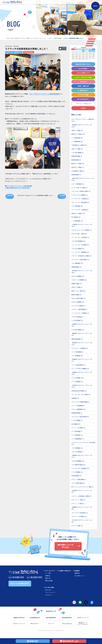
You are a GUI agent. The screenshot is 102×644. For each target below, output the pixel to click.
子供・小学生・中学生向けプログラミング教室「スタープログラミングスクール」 (27, 38)
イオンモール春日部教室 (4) (79, 309)
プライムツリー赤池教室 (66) (80, 348)
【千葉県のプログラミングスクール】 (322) (82, 225)
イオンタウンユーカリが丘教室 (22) (82, 230)
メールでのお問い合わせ (21, 583)
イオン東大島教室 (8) (77, 153)
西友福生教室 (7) (76, 175)
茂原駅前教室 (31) (77, 267)
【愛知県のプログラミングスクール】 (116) (82, 344)
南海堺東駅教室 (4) (77, 413)
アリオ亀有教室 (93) (77, 138)
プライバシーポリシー (51, 592)
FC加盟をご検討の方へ (65, 571)
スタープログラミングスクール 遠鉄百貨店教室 (44, 94)
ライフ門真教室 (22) (77, 435)
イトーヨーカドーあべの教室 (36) (81, 394)
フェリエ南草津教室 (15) (78, 365)
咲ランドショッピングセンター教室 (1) (82, 487)
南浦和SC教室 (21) (77, 284)
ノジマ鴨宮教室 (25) (77, 221)
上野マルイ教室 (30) (77, 149)
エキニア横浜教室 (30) (78, 184)
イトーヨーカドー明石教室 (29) (80, 468)
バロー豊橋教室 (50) (77, 356)
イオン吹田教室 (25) (77, 448)
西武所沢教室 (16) (77, 295)
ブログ (50, 38)
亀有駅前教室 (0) (76, 160)
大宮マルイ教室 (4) (77, 287)
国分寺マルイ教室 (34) (78, 164)
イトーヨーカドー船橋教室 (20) (80, 252)
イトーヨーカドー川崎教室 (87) (80, 199)
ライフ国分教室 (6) (77, 431)
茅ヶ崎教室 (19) (76, 217)
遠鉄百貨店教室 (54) (77, 339)
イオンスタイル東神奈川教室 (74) (81, 191)
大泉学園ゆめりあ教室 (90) (79, 145)
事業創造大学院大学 (19, 618)
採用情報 (77, 571)
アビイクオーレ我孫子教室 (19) (80, 260)
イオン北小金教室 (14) (78, 249)
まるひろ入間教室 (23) (78, 302)
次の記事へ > (62, 196)
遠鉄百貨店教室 (58, 38)
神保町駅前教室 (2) (77, 156)
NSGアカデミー (35, 624)
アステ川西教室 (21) (77, 472)
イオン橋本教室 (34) (77, 206)
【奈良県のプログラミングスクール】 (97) (82, 491)
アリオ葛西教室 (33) (77, 141)
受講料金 (48, 576)
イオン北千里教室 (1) (77, 452)
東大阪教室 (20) (76, 424)
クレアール (51, 624)
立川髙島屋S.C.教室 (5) (78, 171)
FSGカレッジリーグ (19, 624)
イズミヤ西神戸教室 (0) (78, 483)
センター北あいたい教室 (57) (80, 188)
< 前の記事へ (10, 196)
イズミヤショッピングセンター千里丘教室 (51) (83, 443)
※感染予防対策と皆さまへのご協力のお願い (18, 188)
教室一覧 (48, 578)
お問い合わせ (48, 590)
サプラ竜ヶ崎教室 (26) (78, 330)
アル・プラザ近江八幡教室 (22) (80, 369)
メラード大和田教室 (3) (78, 406)
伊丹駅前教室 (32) (77, 476)
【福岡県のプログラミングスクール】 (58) (82, 508)
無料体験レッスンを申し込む (65, 546)
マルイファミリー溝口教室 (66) (80, 202)
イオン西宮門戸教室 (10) (78, 465)
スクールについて (50, 571)
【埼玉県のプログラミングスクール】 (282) (82, 272)
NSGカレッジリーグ (83, 618)
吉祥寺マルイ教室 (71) (78, 167)
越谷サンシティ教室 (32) (78, 291)
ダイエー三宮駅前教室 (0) (79, 479)
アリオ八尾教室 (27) (77, 420)
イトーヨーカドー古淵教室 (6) (80, 210)
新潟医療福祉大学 (35, 618)
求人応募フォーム (80, 576)
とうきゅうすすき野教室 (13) (80, 195)
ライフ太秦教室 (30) (77, 382)
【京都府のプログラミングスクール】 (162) (82, 373)
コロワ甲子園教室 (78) (78, 461)
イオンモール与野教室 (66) (79, 280)
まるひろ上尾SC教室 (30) (79, 298)
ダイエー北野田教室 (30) (78, 409)
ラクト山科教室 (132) (78, 378)
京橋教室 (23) (75, 398)
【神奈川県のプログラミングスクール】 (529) (83, 179)
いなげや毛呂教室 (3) (77, 317)
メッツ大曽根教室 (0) (77, 352)
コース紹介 (48, 573)
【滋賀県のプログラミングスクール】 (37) (82, 360)
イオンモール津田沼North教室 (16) (82, 256)
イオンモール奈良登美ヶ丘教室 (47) (82, 496)
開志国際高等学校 (67, 618)
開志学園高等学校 (51, 618)
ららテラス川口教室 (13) (78, 306)
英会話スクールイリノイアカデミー (83, 624)
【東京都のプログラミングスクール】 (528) (82, 126)
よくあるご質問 (50, 587)
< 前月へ (75, 48)
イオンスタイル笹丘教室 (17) (80, 513)
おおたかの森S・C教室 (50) (79, 234)
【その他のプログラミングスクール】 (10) (82, 521)
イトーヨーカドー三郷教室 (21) (80, 313)
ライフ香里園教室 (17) (78, 439)
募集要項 (77, 573)
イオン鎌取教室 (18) (77, 263)
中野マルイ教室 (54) (77, 130)
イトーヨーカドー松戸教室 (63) (80, 245)
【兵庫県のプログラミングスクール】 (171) (82, 456)
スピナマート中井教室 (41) (79, 516)
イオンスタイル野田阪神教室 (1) (81, 402)
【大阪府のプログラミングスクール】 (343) (82, 386)
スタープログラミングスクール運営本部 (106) (83, 120)
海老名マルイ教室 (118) (78, 213)
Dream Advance (67, 624)
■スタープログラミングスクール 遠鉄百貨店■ (18, 186)
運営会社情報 (49, 581)
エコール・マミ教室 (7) (78, 503)
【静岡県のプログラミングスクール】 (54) (82, 334)
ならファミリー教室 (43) (78, 500)
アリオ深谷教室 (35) (77, 320)
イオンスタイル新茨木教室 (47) (80, 417)
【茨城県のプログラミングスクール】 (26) (82, 325)
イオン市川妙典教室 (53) (78, 241)
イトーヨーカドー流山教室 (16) (80, 237)
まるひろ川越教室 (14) (78, 276)
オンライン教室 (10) (77, 526)
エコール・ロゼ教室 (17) (78, 428)
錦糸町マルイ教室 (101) (78, 134)
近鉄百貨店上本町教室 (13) (79, 391)
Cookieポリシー (49, 595)
